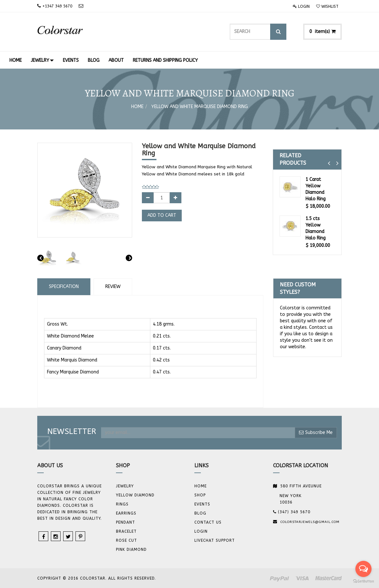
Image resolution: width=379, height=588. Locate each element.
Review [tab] (113, 287)
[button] (329, 163)
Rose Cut (126, 540)
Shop (200, 495)
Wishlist (327, 6)
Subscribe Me (316, 433)
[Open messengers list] (363, 569)
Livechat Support (215, 540)
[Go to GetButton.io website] (363, 581)
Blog (200, 513)
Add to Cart (162, 215)
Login (301, 6)
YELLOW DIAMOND (135, 495)
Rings (122, 504)
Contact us (208, 522)
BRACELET (126, 531)
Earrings (126, 513)
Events (202, 504)
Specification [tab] (64, 287)
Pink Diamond (131, 549)
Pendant (126, 522)
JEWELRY (125, 486)
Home (137, 107)
